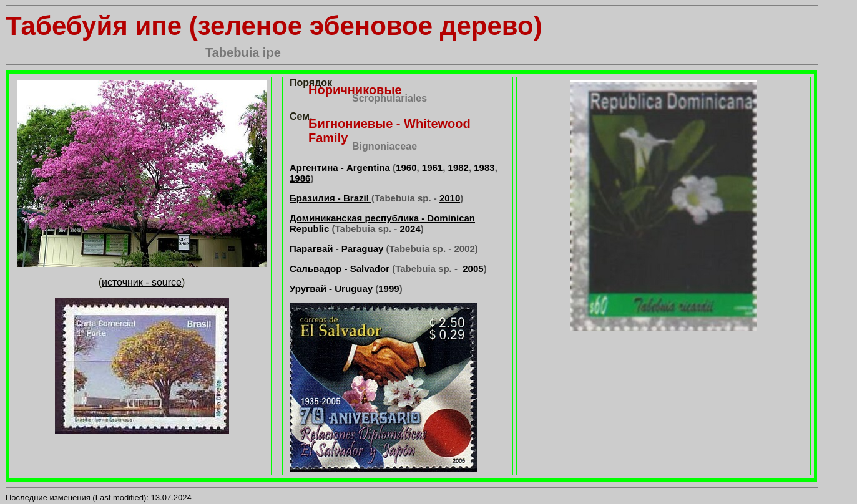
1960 (406, 167)
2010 (450, 198)
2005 (473, 269)
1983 (484, 167)
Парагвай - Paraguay (338, 249)
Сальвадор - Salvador (340, 269)
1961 (432, 167)
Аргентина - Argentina (340, 167)
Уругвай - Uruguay (331, 288)
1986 (300, 178)
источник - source (142, 282)
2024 (410, 229)
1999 (389, 288)
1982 (458, 167)
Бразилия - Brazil (331, 198)
